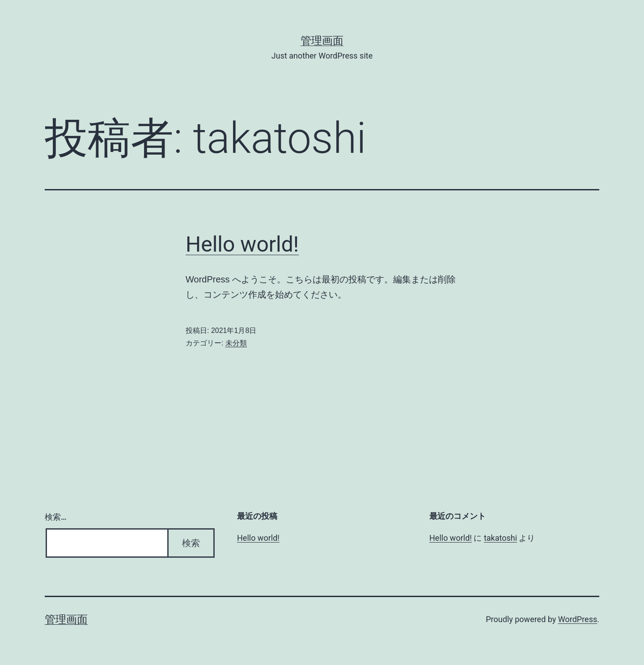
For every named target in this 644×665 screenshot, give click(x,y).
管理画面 (322, 41)
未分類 (236, 343)
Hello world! (242, 244)
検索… (56, 517)
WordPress (578, 619)
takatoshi (500, 538)
